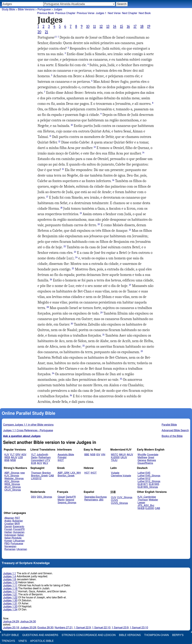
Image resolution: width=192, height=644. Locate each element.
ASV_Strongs (12, 481)
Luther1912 (144, 479)
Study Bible (8, 10)
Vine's (23, 641)
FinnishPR (19, 529)
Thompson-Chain (156, 635)
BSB (7, 460)
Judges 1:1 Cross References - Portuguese (28, 430)
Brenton (47, 473)
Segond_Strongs (67, 503)
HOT (87, 473)
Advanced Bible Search (175, 430)
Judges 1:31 (10, 604)
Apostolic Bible (42, 641)
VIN (103, 455)
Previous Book (45, 13)
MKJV (122, 455)
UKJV (124, 457)
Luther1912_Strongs (149, 481)
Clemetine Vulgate (121, 476)
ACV (39, 463)
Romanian (10, 549)
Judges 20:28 (28, 628)
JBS (101, 500)
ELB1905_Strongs (148, 487)
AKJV (14, 457)
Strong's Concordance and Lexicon (89, 635)
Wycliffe (142, 455)
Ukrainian (22, 549)
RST (17, 518)
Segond (70, 500)
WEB (7, 457)
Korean (8, 541)
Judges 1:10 (10, 582)
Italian (21, 535)
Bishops (152, 460)
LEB (20, 457)
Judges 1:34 (10, 610)
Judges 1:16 (10, 588)
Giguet (61, 497)
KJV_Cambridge (147, 497)
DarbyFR (71, 497)
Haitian (8, 532)
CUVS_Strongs (120, 503)
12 (101, 26)
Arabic (8, 521)
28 (48, 307)
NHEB (141, 508)
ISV (98, 455)
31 (103, 335)
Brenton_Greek (39, 476)
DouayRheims (145, 463)
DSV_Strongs (44, 497)
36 (71, 395)
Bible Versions (26, 10)
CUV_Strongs (125, 497)
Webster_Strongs (14, 479)
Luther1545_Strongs (149, 476)
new (22, 473)
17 (135, 26)
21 (46, 32)
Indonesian (10, 535)
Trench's (8, 641)
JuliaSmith (42, 455)
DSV (34, 497)
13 (108, 26)
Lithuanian (19, 541)
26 (51, 280)
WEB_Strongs (12, 484)
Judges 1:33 (10, 607)
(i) (56, 37)
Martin (61, 500)
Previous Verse (86, 13)
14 (115, 26)
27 (130, 285)
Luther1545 (144, 473)
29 (102, 313)
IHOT (61, 460)
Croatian (9, 524)
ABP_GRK (64, 473)
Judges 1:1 (10, 573)
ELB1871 (143, 484)
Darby (34, 457)
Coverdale (153, 455)
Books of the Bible (172, 436)
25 (73, 268)
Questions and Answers (40, 635)
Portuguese (44, 10)
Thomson (36, 473)
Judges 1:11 (10, 585)
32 (84, 346)
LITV (47, 460)
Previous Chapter (65, 13)
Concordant (37, 460)
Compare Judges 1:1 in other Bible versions (28, 425)
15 (121, 26)
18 (142, 26)
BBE (87, 455)
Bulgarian (18, 521)
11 (94, 26)
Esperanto (19, 527)
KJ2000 (115, 457)
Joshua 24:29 (11, 622)
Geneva (142, 460)
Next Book (145, 13)
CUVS (115, 500)
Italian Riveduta (13, 538)
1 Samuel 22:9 (82, 628)
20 (39, 32)
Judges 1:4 (10, 576)
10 (88, 26)
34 (53, 373)
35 (121, 379)
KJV (7, 455)
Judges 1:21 (10, 595)
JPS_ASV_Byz (146, 505)
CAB (51, 476)
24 (76, 257)
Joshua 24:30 (28, 622)
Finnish (8, 529)
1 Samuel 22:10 (101, 628)
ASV (24, 455)
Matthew (142, 457)
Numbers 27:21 (64, 628)
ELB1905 (154, 484)
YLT (12, 455)
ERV (18, 455)
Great (151, 457)
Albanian (9, 518)
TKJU (114, 460)
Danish (8, 527)
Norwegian (10, 546)
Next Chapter (130, 13)
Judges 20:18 (11, 628)
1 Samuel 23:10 (139, 628)
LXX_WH (76, 473)
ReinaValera (91, 500)
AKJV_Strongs (13, 487)
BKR (17, 524)
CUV (114, 497)
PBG (7, 544)
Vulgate (115, 473)
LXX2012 (36, 479)
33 (142, 351)
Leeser (141, 503)
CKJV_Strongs (13, 490)
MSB (13, 460)
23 (75, 252)
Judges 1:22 (10, 598)
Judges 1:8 (10, 579)
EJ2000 (150, 508)
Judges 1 (101, 13)
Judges (58, 10)
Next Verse (114, 13)
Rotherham (44, 457)
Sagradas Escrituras (95, 497)
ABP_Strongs (12, 473)
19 (149, 26)
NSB (93, 455)
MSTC (115, 455)
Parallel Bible (169, 425)
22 (65, 246)
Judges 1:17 (10, 591)
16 (128, 26)
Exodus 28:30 (45, 628)
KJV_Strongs (12, 476)
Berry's (178, 635)
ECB (34, 463)
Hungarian (19, 532)
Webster (153, 500)
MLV (45, 463)
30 (72, 324)
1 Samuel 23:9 (120, 628)
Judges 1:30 (10, 601)
